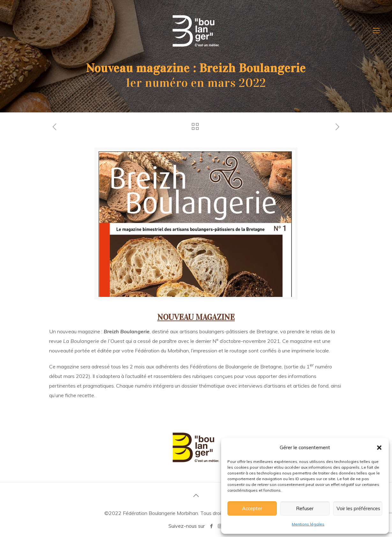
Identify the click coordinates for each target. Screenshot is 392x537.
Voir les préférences (358, 508)
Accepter (252, 508)
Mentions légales (308, 524)
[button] (379, 448)
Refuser (305, 508)
